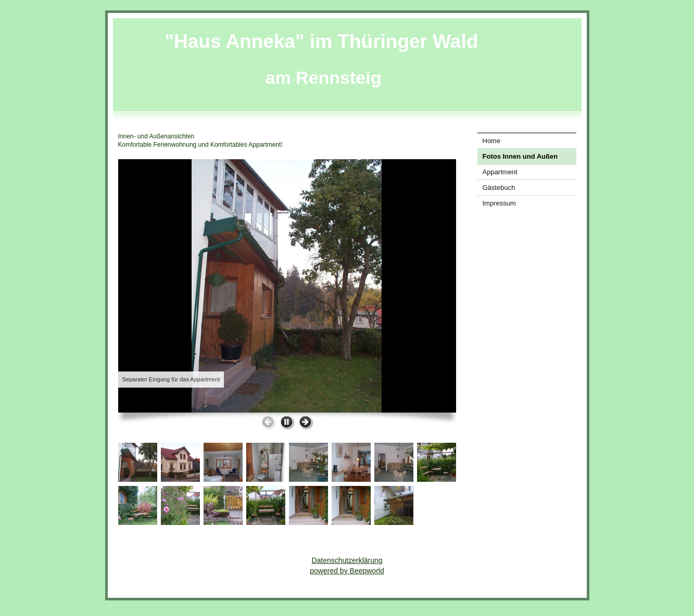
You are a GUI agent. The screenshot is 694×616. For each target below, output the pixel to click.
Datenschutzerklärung (347, 560)
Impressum (499, 203)
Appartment (500, 172)
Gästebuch (499, 188)
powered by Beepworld (347, 571)
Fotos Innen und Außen (520, 156)
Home (492, 141)
